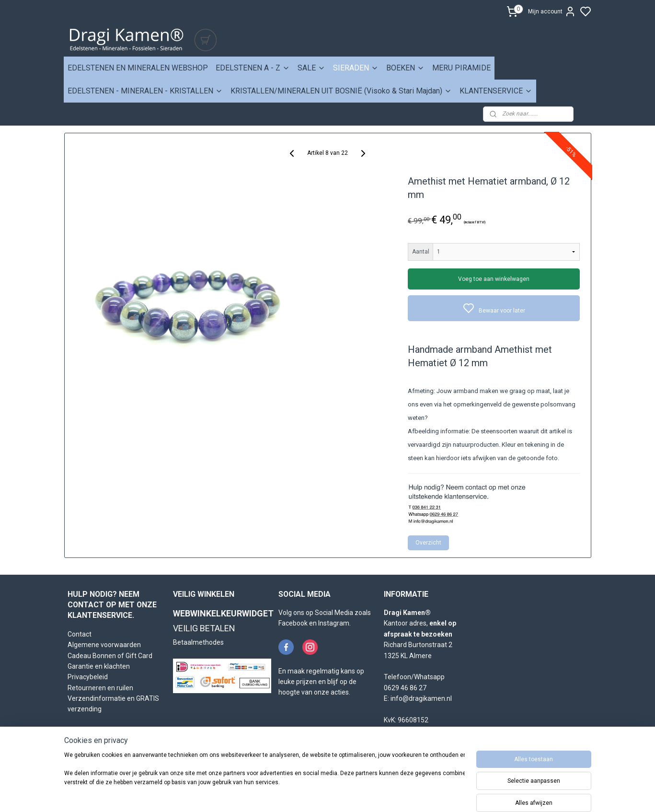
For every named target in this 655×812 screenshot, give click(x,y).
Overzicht (428, 543)
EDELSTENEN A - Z (253, 68)
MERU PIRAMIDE (461, 68)
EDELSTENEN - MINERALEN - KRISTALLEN (145, 91)
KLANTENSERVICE (496, 91)
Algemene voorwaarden (104, 645)
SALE (311, 68)
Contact (80, 634)
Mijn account (552, 12)
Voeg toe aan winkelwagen (494, 279)
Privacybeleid (88, 677)
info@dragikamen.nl (421, 698)
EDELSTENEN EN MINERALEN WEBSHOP (138, 68)
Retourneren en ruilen (100, 688)
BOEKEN (405, 68)
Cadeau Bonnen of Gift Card (110, 656)
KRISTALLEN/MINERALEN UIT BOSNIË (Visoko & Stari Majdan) (341, 91)
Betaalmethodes (198, 642)
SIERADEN (356, 68)
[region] (264, 779)
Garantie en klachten (99, 666)
